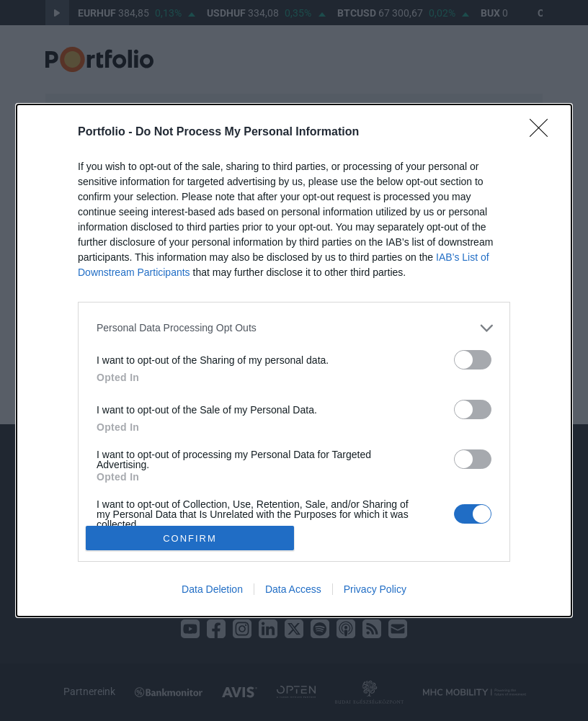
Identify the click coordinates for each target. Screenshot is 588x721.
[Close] (543, 133)
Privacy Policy (375, 589)
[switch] (473, 360)
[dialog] (294, 360)
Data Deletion (212, 589)
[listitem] (294, 328)
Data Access (293, 589)
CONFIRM (190, 538)
